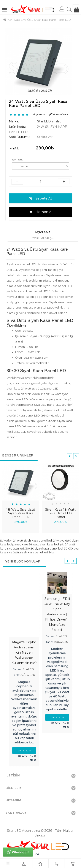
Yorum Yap (59, 114)
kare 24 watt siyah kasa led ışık (43, 544)
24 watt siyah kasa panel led (33, 540)
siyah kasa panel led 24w (37, 552)
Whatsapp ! (18, 852)
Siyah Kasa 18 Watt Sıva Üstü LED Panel (60, 513)
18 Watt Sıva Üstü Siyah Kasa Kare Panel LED (21, 513)
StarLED (28, 669)
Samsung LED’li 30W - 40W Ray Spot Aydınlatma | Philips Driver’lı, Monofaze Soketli (57, 614)
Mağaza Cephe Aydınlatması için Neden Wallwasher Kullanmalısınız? (24, 653)
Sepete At (41, 198)
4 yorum (39, 114)
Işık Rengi (18, 159)
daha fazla (24, 750)
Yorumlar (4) (43, 238)
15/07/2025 (61, 642)
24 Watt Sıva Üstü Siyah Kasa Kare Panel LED (40, 20)
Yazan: (17, 669)
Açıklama (43, 232)
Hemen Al (41, 212)
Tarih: (16, 675)
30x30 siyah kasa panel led (44, 548)
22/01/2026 (28, 675)
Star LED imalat (49, 121)
